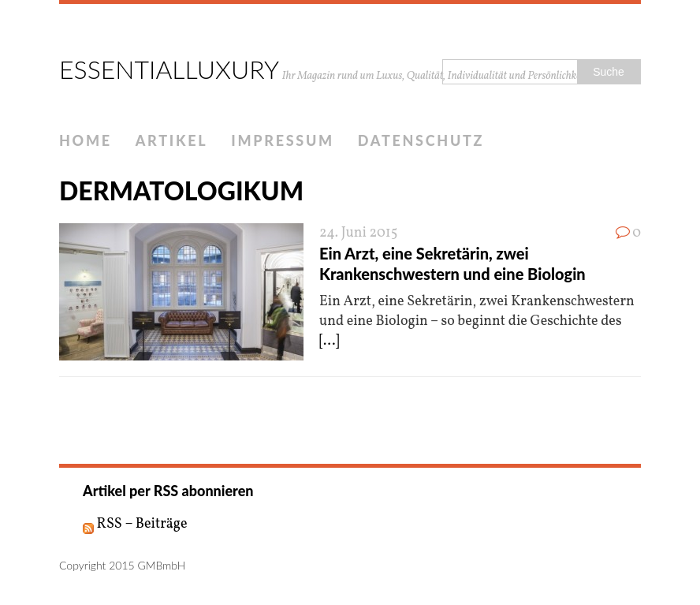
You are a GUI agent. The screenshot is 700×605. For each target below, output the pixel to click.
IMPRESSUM (283, 140)
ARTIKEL (172, 140)
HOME (86, 140)
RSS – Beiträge (135, 524)
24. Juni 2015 (359, 233)
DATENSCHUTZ (421, 140)
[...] (329, 341)
